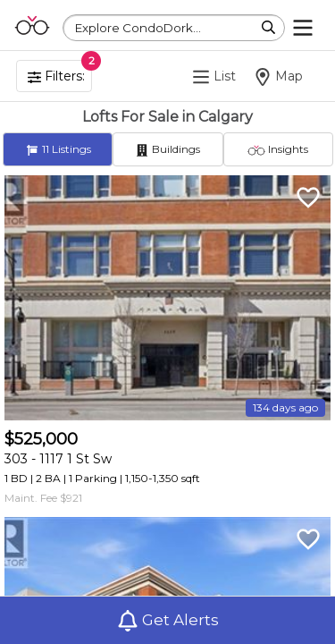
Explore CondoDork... (138, 28)
